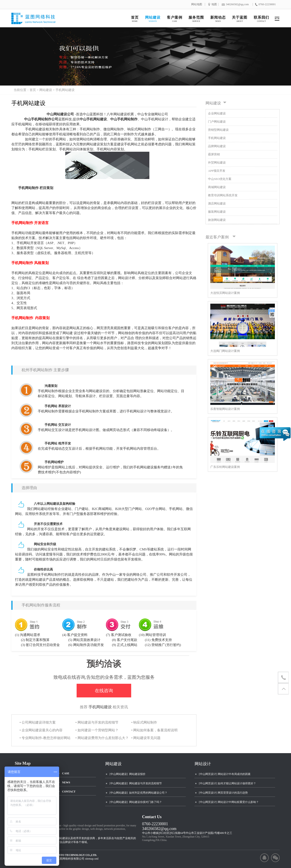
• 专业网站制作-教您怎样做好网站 (45, 738)
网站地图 (197, 4)
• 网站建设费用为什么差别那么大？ (102, 738)
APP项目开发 (217, 171)
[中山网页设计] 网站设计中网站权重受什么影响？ (229, 802)
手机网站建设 (65, 90)
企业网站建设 (217, 113)
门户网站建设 (217, 122)
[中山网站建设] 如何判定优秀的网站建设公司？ (138, 793)
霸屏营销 (214, 154)
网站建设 (46, 90)
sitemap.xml (92, 859)
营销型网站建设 (218, 130)
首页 (33, 90)
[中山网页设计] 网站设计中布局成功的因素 (225, 774)
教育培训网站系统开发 (223, 195)
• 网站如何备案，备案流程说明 (154, 730)
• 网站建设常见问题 (146, 738)
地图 (214, 4)
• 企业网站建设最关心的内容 (41, 730)
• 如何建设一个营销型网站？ (97, 730)
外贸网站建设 (217, 163)
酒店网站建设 (217, 203)
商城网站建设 (217, 187)
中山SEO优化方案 (220, 179)
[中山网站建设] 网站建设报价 (128, 774)
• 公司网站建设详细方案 (38, 722)
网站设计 (203, 764)
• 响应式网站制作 (144, 722)
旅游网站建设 (217, 220)
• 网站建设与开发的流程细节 (97, 722)
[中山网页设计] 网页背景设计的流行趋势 (223, 793)
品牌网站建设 (217, 146)
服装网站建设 (217, 212)
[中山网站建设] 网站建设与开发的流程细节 (136, 783)
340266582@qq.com (159, 829)
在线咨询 (104, 691)
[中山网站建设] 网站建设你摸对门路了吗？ (136, 802)
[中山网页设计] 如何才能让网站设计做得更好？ (227, 783)
